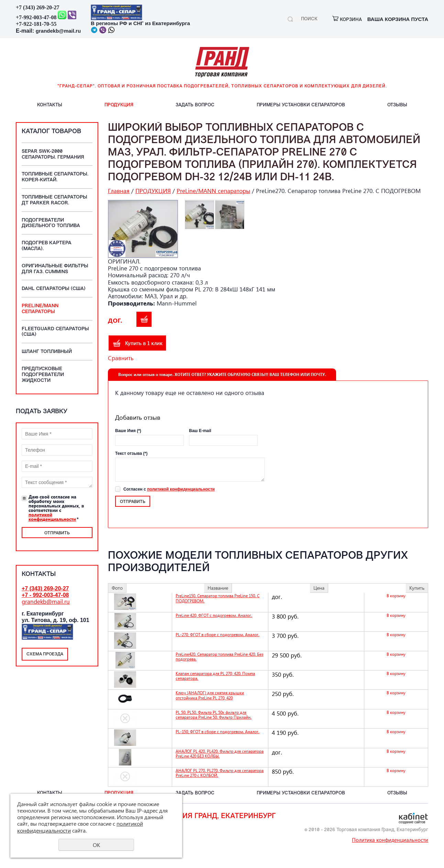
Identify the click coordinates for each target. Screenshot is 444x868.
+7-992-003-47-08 (36, 17)
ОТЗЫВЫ (397, 105)
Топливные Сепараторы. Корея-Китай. (55, 177)
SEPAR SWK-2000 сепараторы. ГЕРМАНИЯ (53, 154)
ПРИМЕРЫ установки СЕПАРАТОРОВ (301, 105)
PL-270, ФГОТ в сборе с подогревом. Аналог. (218, 635)
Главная (119, 191)
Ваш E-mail (200, 431)
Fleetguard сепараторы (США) (55, 332)
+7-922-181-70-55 (36, 24)
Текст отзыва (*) (131, 453)
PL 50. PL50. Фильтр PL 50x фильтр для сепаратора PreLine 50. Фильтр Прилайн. (214, 715)
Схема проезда (45, 654)
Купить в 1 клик (144, 343)
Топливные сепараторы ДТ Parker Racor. (54, 200)
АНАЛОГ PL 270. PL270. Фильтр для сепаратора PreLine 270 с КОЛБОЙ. (220, 773)
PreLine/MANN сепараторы (40, 309)
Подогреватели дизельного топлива (51, 223)
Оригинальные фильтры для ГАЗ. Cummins (55, 269)
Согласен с (169, 489)
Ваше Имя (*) (128, 431)
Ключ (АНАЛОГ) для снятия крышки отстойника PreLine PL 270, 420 (210, 695)
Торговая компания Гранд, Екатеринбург (194, 816)
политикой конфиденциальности (52, 517)
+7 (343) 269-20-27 (37, 7)
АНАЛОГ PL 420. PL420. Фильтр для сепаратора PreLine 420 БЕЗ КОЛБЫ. (220, 754)
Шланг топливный (47, 352)
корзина (347, 20)
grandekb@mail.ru (58, 31)
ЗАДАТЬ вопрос (195, 105)
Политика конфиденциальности (390, 840)
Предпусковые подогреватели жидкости (43, 375)
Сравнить (121, 358)
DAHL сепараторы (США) (54, 289)
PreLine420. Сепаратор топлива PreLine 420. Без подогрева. (219, 657)
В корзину (144, 319)
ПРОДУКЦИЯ (119, 105)
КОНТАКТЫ (50, 105)
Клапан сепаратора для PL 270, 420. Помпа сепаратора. (215, 676)
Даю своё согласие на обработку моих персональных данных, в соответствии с (56, 508)
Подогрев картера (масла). (47, 246)
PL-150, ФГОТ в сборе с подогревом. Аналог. (218, 732)
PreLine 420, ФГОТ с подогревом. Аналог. (214, 615)
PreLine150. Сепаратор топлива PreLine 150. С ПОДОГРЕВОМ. (218, 598)
